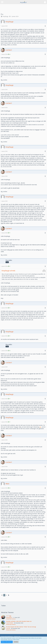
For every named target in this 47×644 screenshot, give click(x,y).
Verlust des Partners (11, 619)
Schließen (16, 642)
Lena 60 (8, 628)
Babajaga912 (9, 618)
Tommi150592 (10, 623)
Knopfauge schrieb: (9, 271)
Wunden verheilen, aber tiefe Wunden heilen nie (19, 621)
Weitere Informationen (7, 642)
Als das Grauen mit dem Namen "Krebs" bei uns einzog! (21, 627)
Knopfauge (5, 16)
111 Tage (9, 616)
